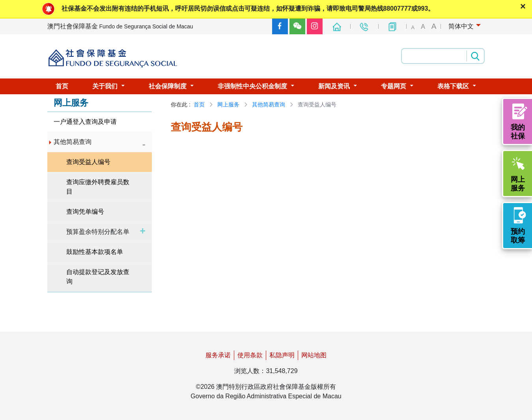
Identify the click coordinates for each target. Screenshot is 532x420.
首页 (199, 105)
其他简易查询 (269, 105)
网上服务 (228, 105)
